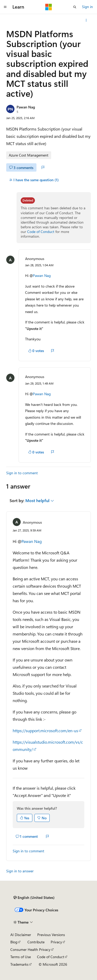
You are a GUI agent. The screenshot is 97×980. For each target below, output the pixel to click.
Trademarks (19, 964)
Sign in (87, 7)
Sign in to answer (20, 871)
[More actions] (86, 20)
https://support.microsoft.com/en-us (45, 731)
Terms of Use (21, 957)
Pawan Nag (26, 107)
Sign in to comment (22, 473)
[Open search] (75, 7)
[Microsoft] (49, 7)
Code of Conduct (41, 232)
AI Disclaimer (21, 935)
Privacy (56, 942)
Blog (14, 942)
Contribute (36, 942)
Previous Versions (51, 935)
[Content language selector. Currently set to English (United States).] (34, 898)
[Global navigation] (5, 7)
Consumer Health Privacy (30, 949)
